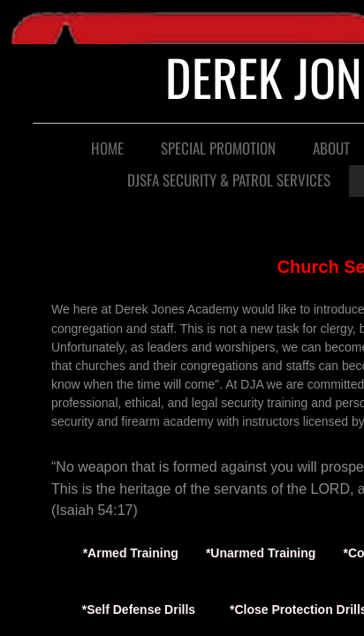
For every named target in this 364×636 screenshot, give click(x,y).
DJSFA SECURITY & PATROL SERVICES (229, 180)
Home (107, 148)
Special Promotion (218, 148)
